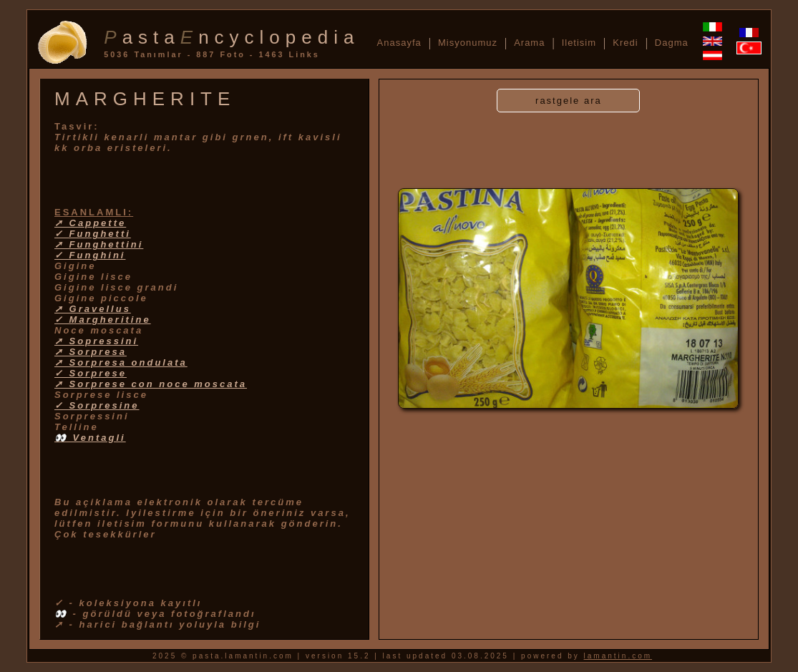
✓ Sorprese (91, 373)
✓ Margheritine (103, 320)
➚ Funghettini (99, 244)
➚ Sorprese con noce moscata (151, 384)
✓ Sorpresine (97, 405)
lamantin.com (618, 656)
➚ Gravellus (93, 309)
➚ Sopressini (96, 341)
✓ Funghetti (93, 234)
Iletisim (579, 43)
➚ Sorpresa (91, 352)
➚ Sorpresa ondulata (121, 362)
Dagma (672, 43)
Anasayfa (399, 43)
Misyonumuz (468, 43)
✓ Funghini (90, 255)
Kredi (625, 43)
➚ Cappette (90, 223)
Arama (529, 43)
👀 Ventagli (90, 438)
